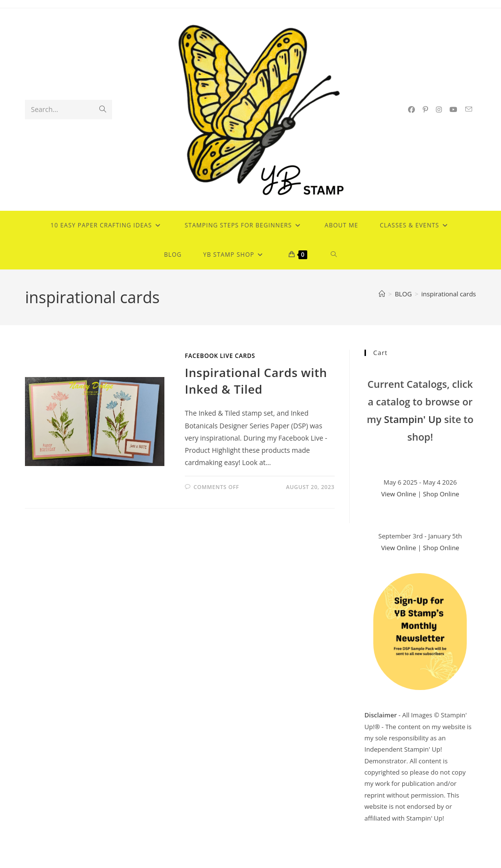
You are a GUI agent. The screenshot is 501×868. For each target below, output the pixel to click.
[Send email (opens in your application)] (469, 109)
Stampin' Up (413, 419)
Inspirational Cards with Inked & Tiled (256, 381)
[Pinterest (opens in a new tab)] (425, 110)
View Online (399, 494)
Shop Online (441, 494)
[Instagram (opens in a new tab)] (439, 110)
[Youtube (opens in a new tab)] (454, 110)
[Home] (382, 294)
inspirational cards (449, 294)
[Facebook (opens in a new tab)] (411, 110)
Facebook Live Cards (220, 356)
